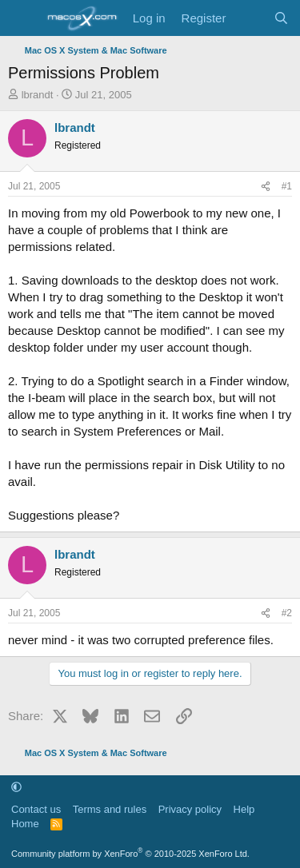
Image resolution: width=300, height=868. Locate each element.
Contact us (36, 809)
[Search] (281, 18)
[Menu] (22, 18)
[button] (16, 787)
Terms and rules (110, 809)
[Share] (266, 187)
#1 (287, 186)
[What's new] (249, 18)
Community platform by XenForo (130, 854)
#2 (287, 613)
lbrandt (38, 95)
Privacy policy (190, 809)
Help (244, 809)
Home (25, 824)
